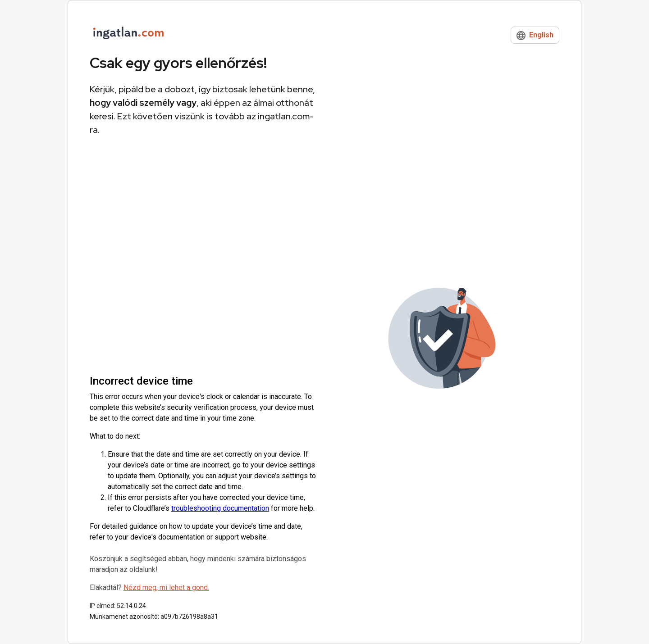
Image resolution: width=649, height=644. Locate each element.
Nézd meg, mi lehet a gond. (166, 587)
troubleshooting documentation (220, 508)
